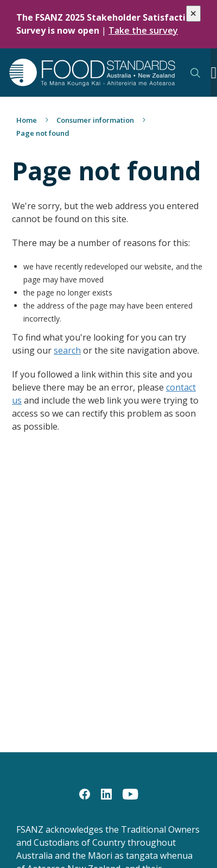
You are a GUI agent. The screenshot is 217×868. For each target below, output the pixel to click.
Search (195, 73)
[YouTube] (130, 794)
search (67, 350)
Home (27, 120)
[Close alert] (193, 14)
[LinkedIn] (106, 794)
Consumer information (95, 120)
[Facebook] (85, 794)
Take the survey (143, 30)
